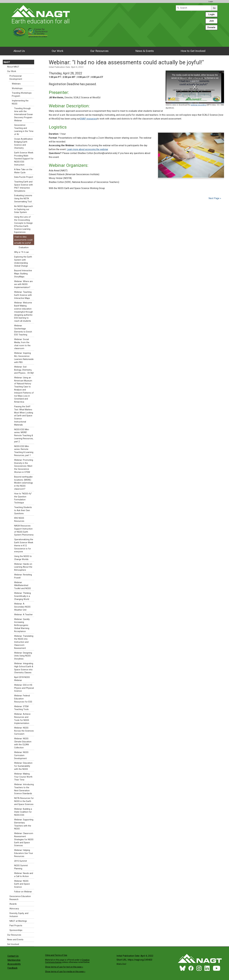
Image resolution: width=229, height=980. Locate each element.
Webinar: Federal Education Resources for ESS (23, 699)
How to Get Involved (193, 51)
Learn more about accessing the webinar (87, 149)
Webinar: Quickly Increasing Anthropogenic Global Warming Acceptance (22, 625)
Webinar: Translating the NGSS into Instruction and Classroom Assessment (24, 642)
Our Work (57, 51)
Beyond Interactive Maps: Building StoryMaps (23, 274)
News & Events (145, 51)
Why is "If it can (22, 252)
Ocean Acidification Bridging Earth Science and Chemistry (23, 144)
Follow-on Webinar (23, 892)
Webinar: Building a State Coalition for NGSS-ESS (23, 812)
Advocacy (14, 909)
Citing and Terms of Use (56, 955)
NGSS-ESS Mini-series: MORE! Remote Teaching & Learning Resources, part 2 (24, 436)
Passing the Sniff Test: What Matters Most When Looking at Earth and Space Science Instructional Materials (24, 416)
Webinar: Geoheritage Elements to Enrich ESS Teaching (23, 330)
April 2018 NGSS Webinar (22, 679)
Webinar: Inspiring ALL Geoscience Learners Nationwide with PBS (24, 358)
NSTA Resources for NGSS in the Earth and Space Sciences (24, 801)
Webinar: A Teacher (23, 615)
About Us (19, 51)
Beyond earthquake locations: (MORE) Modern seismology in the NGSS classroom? (24, 483)
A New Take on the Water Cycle (23, 171)
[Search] (194, 8)
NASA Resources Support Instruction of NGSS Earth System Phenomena (24, 530)
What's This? (121, 964)
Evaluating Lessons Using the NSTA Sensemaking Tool (23, 199)
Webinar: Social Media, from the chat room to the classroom (22, 344)
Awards (13, 904)
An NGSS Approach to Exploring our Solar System (24, 209)
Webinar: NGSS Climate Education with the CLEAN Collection (23, 743)
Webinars (16, 84)
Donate (211, 27)
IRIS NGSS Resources (19, 520)
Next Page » (215, 198)
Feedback (12, 968)
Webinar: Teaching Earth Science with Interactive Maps (23, 295)
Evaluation (24, 248)
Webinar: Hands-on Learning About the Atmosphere (23, 567)
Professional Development (16, 78)
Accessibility (14, 964)
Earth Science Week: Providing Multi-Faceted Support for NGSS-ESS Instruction (24, 159)
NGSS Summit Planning (21, 867)
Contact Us (13, 956)
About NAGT (13, 67)
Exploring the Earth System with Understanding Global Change (23, 261)
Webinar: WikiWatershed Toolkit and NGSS (22, 586)
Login (211, 1)
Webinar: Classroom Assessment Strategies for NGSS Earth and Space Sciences (24, 839)
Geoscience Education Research (20, 898)
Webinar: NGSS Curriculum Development (21, 755)
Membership (14, 960)
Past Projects (16, 926)
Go (214, 8)
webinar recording (198, 105)
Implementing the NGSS (20, 102)
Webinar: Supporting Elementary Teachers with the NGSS (24, 824)
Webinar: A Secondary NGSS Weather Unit (22, 607)
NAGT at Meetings (18, 921)
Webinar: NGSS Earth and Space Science (22, 884)
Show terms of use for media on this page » (65, 972)
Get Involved (13, 944)
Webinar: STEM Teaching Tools (21, 708)
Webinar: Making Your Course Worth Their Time (23, 777)
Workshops (17, 88)
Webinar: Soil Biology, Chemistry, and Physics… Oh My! (24, 370)
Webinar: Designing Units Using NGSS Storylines (23, 656)
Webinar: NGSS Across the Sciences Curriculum (24, 731)
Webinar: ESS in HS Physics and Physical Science (24, 688)
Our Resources (99, 51)
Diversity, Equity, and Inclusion (19, 915)
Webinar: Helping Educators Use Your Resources (24, 853)
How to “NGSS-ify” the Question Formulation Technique (23, 498)
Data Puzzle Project (24, 177)
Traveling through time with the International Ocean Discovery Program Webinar (24, 115)
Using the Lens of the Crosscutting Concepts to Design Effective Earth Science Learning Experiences (23, 225)
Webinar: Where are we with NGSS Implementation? (23, 284)
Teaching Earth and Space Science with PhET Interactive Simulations (24, 186)
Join (211, 21)
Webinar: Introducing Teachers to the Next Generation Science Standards (24, 789)
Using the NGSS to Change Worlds (23, 558)
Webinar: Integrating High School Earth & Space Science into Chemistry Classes (24, 668)
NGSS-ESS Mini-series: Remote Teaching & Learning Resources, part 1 (24, 451)
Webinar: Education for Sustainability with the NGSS (23, 766)
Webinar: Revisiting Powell (23, 576)
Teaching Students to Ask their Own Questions (23, 510)
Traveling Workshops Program (22, 95)
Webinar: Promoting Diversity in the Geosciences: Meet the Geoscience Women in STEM (24, 466)
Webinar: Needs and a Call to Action (24, 875)
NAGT (7, 62)
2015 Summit (21, 861)
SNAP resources (88, 119)
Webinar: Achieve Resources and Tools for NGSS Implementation (22, 719)
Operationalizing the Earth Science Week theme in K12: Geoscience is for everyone (24, 546)
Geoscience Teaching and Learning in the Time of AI (24, 130)
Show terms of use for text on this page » (64, 967)
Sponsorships (16, 930)
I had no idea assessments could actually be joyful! (23, 240)
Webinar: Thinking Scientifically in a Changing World (22, 596)
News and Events (15, 940)
